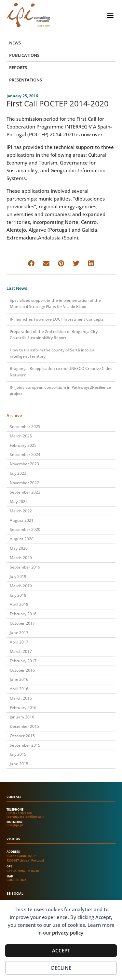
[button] (110, 15)
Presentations (26, 80)
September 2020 (25, 529)
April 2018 (19, 604)
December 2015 (24, 726)
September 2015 (25, 745)
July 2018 (18, 595)
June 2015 (19, 764)
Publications (24, 55)
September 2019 (25, 567)
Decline (61, 968)
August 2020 (22, 539)
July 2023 (18, 473)
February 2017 (23, 661)
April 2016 (19, 689)
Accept (61, 950)
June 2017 (19, 633)
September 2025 (25, 427)
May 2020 (19, 548)
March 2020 (21, 558)
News (15, 43)
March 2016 (21, 698)
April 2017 (19, 642)
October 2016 (22, 670)
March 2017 (21, 651)
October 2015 (22, 736)
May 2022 (19, 502)
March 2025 (21, 436)
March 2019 (21, 586)
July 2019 (18, 576)
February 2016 (23, 708)
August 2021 (22, 520)
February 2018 (23, 614)
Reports (18, 67)
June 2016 (19, 679)
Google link (16, 880)
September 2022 (25, 492)
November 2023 (24, 464)
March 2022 (21, 511)
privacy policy (68, 933)
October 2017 (22, 623)
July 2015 (18, 754)
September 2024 (25, 454)
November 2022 (24, 483)
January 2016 (22, 717)
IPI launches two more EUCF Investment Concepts (57, 319)
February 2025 (23, 445)
